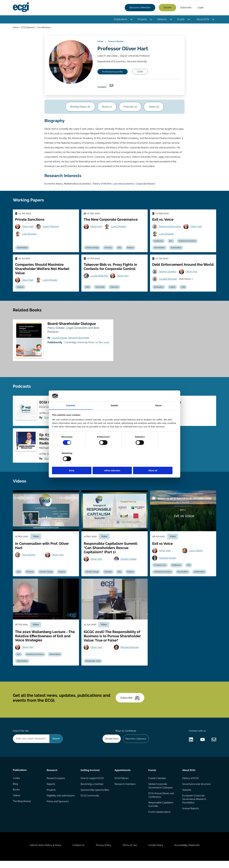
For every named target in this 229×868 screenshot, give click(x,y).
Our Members (44, 27)
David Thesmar (51, 228)
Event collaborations (159, 818)
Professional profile (113, 72)
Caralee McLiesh (168, 281)
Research (52, 776)
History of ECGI (190, 784)
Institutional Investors (188, 243)
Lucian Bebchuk (99, 278)
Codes (16, 784)
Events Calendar (157, 784)
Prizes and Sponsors (58, 808)
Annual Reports (191, 815)
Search (211, 8)
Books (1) (107, 108)
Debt (184, 289)
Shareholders (160, 250)
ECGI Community (90, 802)
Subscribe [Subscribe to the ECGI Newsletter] (130, 703)
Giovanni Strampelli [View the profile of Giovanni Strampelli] (79, 341)
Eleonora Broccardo (170, 228)
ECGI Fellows (122, 784)
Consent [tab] (71, 414)
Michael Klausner (130, 652)
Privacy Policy (103, 852)
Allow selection (114, 462)
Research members (125, 790)
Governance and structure (196, 790)
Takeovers (115, 289)
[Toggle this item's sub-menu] (131, 19)
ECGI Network (28, 27)
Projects (142, 19)
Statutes (187, 796)
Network (162, 19)
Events (181, 19)
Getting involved (90, 776)
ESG (120, 250)
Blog (15, 790)
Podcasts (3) (130, 108)
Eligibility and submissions (61, 802)
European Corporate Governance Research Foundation (194, 805)
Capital (173, 289)
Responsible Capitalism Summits (161, 811)
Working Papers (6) (80, 108)
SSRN (140, 72)
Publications (121, 19)
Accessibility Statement (187, 852)
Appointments (123, 776)
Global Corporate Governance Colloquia (160, 792)
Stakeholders (22, 250)
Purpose (131, 250)
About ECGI (203, 19)
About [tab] (158, 414)
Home (16, 27)
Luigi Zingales (29, 236)
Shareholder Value (93, 666)
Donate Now (111, 745)
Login (200, 8)
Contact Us (78, 852)
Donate (167, 8)
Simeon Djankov (168, 274)
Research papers (56, 784)
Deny (73, 462)
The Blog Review (22, 808)
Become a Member (140, 8)
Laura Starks (196, 555)
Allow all (156, 462)
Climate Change (92, 250)
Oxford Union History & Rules (45, 852)
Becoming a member (92, 790)
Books (16, 796)
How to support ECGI (92, 784)
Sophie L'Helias (129, 563)
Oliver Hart (28, 228)
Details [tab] (114, 414)
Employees (159, 243)
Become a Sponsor (136, 745)
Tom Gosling (29, 559)
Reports (51, 790)
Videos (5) (154, 108)
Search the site (21, 737)
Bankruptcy (159, 289)
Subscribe (186, 8)
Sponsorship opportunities (95, 796)
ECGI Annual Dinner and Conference (161, 801)
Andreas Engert (168, 563)
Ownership (100, 289)
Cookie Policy (156, 852)
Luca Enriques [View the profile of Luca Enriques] (59, 341)
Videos (17, 802)
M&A (88, 289)
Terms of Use (130, 852)
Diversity (108, 250)
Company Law (160, 570)
